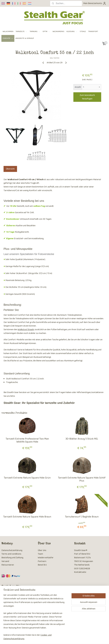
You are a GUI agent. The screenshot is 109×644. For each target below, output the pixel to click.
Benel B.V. (42, 565)
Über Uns (42, 550)
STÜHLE (83, 31)
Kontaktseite (80, 572)
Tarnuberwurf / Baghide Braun (82, 517)
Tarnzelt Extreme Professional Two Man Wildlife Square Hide (27, 440)
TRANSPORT (93, 31)
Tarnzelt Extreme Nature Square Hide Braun (27, 517)
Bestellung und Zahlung (12, 558)
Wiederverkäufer (46, 558)
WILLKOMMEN (8, 31)
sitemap (46, 639)
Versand (5, 561)
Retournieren (8, 565)
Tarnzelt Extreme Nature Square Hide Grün (27, 478)
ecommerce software (60, 639)
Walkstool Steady (26, 330)
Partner (41, 561)
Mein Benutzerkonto (95, 3)
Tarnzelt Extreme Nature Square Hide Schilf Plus (82, 479)
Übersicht (10, 169)
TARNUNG (35, 31)
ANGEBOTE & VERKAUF (25, 38)
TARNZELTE (22, 31)
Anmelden (8, 625)
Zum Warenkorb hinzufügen (87, 97)
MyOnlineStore (80, 639)
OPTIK (46, 31)
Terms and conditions (11, 554)
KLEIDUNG (72, 31)
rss (51, 639)
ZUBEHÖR (8, 38)
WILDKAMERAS (58, 31)
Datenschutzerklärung (12, 550)
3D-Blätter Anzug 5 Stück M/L (82, 439)
